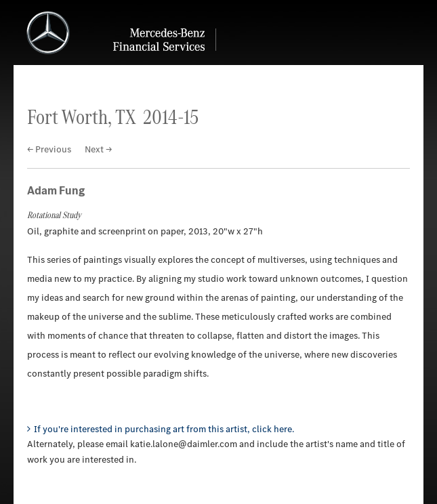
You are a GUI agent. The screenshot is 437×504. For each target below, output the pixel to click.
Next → (98, 149)
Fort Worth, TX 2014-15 (113, 117)
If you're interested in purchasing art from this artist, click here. (164, 429)
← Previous (49, 149)
